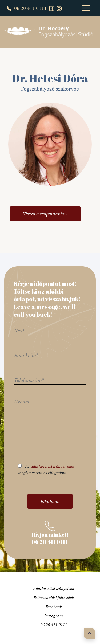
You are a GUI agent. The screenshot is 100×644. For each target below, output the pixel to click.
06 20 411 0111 (27, 8)
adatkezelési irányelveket (53, 466)
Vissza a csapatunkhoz (45, 214)
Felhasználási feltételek (54, 598)
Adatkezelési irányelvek (54, 588)
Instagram (54, 616)
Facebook (54, 607)
